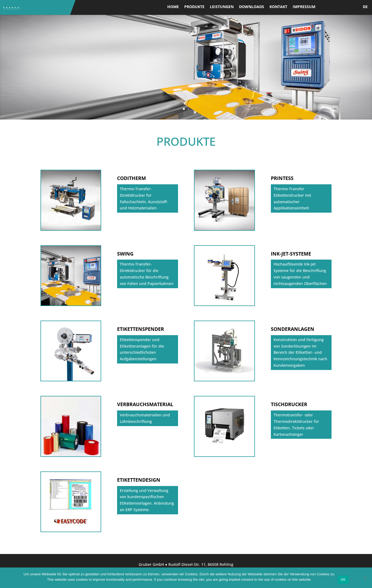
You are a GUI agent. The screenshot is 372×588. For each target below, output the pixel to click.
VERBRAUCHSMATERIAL (145, 404)
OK (343, 579)
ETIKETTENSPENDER (141, 329)
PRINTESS (282, 178)
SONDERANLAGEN (293, 329)
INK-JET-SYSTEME (291, 254)
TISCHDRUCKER (289, 404)
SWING (125, 254)
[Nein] (365, 578)
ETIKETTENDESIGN (139, 480)
